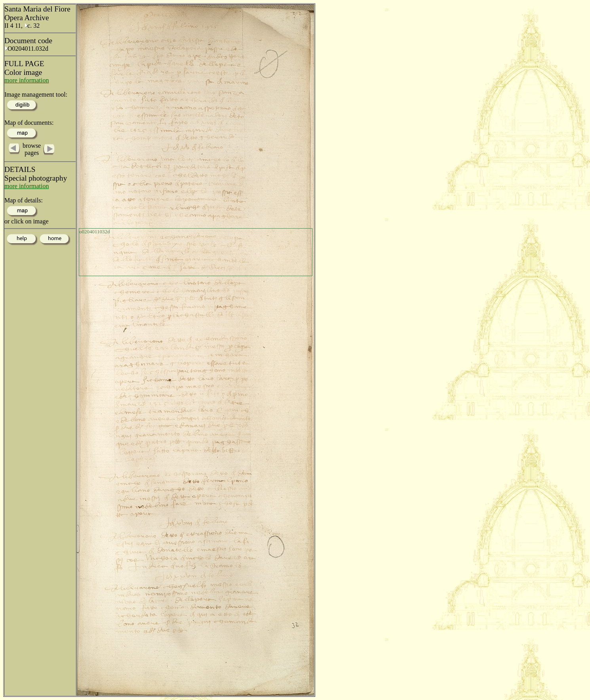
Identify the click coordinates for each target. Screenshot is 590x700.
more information (27, 80)
